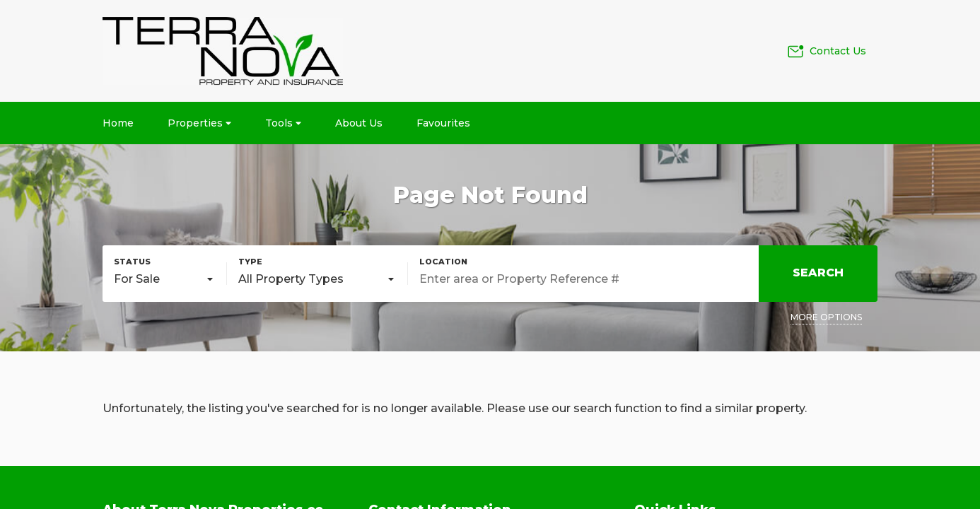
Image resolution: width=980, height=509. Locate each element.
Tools (283, 123)
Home (118, 123)
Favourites (443, 123)
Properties (199, 123)
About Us (359, 123)
